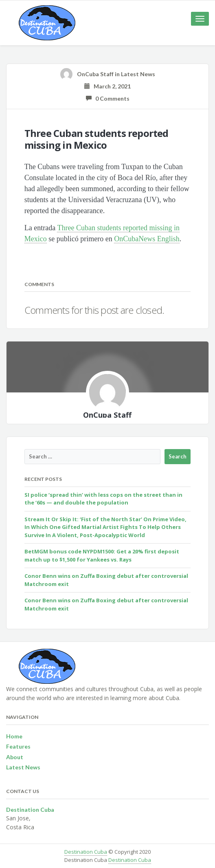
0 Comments (108, 98)
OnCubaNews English (147, 239)
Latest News (138, 74)
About (15, 757)
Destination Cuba (86, 852)
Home (14, 736)
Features (18, 746)
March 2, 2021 (107, 86)
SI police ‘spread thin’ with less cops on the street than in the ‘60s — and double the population (103, 499)
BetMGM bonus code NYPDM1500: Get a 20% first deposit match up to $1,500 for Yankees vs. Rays (102, 555)
